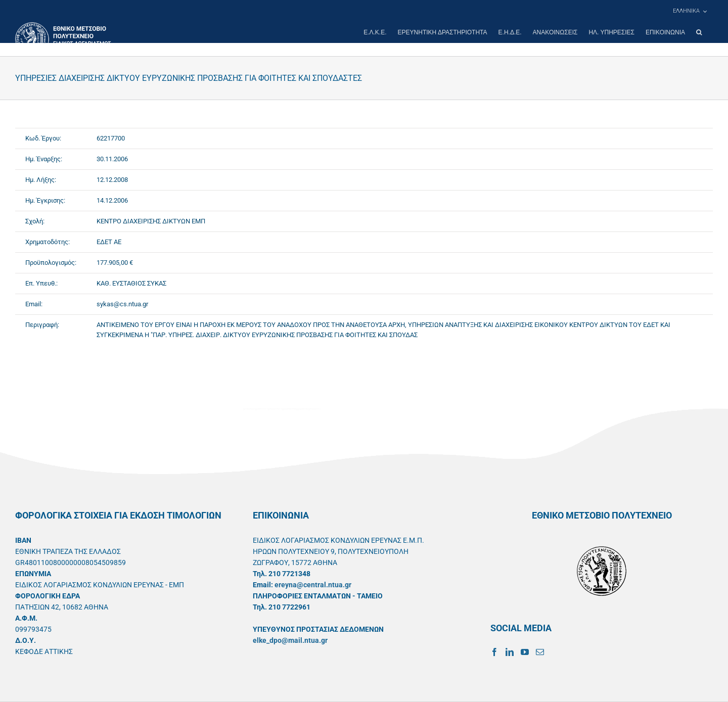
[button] (699, 32)
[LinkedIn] (510, 652)
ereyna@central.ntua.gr (313, 585)
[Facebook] (494, 652)
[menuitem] (690, 11)
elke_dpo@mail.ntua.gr (290, 640)
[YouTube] (525, 652)
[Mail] (540, 652)
